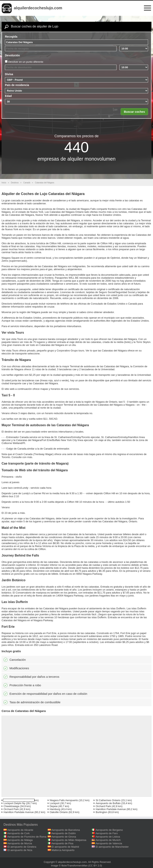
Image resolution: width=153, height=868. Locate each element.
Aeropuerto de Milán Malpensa (69, 840)
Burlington (101, 812)
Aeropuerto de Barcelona (66, 830)
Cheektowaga (11, 806)
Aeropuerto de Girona (64, 837)
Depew (54, 806)
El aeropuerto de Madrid (65, 847)
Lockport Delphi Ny (14, 803)
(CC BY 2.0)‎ (95, 866)
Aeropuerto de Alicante (20, 830)
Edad (8, 96)
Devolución (12, 55)
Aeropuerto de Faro (107, 833)
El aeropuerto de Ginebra (22, 847)
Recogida (11, 37)
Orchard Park (103, 806)
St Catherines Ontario (108, 800)
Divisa (9, 74)
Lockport (55, 803)
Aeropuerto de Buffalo (108, 803)
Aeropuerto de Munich (108, 840)
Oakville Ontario (59, 812)
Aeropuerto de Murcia (20, 843)
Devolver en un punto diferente (26, 62)
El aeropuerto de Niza (20, 850)
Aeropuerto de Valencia (109, 843)
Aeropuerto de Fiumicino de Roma (27, 837)
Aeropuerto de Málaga (20, 840)
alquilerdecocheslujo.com (38, 8)
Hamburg (55, 809)
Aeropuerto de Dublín (64, 833)
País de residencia (17, 85)
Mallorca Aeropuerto (63, 850)
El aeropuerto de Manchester (112, 847)
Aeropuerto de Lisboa (108, 837)
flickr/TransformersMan (75, 866)
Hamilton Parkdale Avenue (111, 809)
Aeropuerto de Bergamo (109, 830)
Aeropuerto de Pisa (62, 843)
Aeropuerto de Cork (18, 833)
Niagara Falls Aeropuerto (64, 800)
